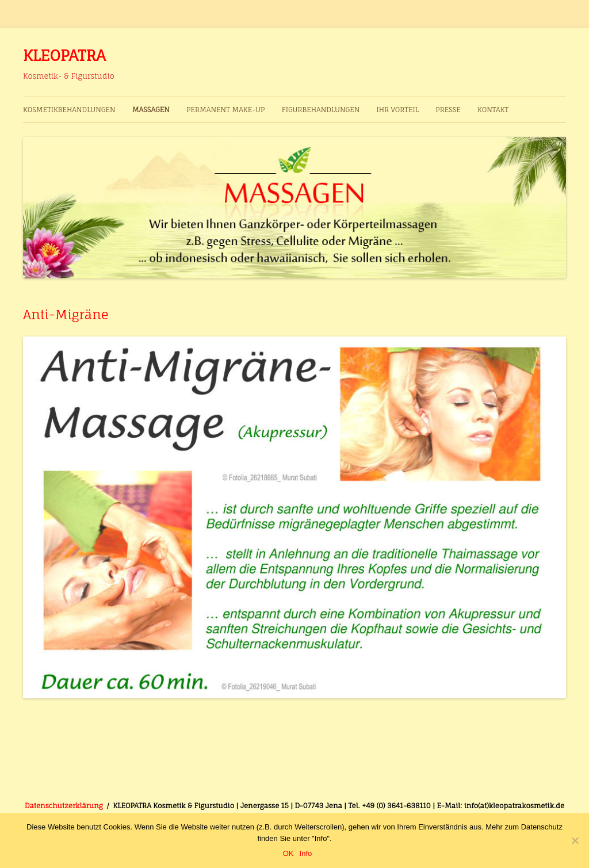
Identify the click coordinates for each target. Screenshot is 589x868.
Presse (448, 110)
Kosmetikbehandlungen (69, 110)
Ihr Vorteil (397, 110)
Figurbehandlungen (321, 110)
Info (306, 853)
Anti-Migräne (66, 314)
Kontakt (493, 110)
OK (288, 853)
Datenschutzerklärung (64, 806)
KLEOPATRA (64, 55)
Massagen (151, 110)
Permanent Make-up (225, 110)
